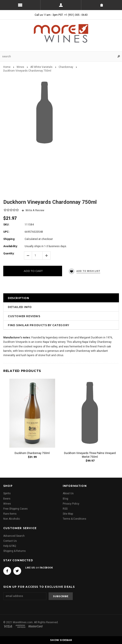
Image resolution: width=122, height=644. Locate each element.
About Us (68, 493)
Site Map (68, 514)
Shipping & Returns (14, 551)
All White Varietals (41, 67)
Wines (20, 67)
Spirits (7, 493)
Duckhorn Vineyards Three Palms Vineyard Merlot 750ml (90, 455)
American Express (21, 626)
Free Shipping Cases (15, 509)
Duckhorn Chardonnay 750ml (32, 453)
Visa (9, 626)
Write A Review (35, 210)
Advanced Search (14, 536)
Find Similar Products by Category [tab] (39, 325)
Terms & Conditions (75, 519)
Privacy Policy (71, 504)
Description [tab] (19, 298)
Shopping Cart (102, 5)
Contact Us (10, 541)
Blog (65, 499)
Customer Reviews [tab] (24, 316)
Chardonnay (66, 67)
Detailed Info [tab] (20, 307)
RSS (65, 509)
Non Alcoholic (12, 519)
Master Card (36, 626)
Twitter (17, 571)
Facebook (7, 571)
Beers (7, 499)
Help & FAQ (10, 546)
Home (7, 67)
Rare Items (10, 514)
